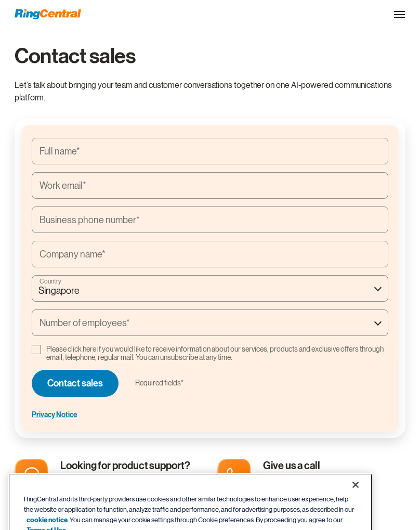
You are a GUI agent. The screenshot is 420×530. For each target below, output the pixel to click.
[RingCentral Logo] (48, 14)
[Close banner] (356, 500)
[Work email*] (210, 185)
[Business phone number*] (210, 220)
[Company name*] (210, 254)
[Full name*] (210, 151)
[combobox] (210, 288)
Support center (95, 480)
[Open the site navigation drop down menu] (399, 15)
